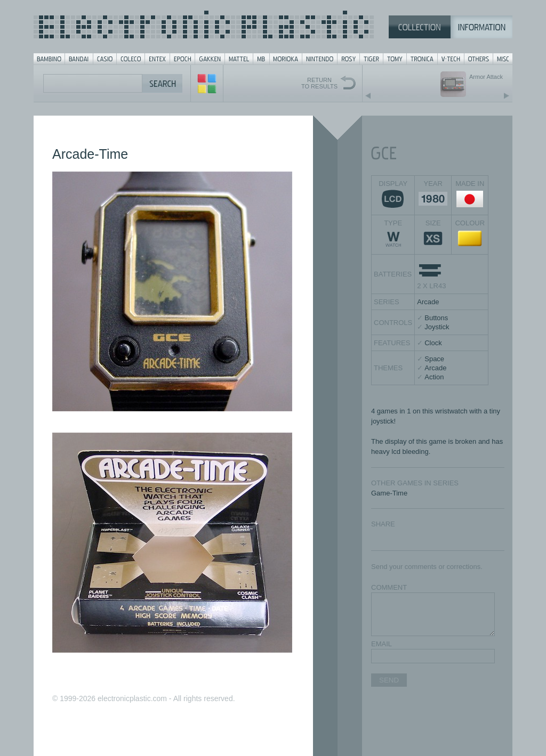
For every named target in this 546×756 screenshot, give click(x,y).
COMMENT (389, 587)
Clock (433, 343)
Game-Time (389, 493)
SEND (389, 680)
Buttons (436, 318)
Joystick (437, 327)
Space (434, 359)
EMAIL (382, 644)
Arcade (428, 302)
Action (434, 377)
